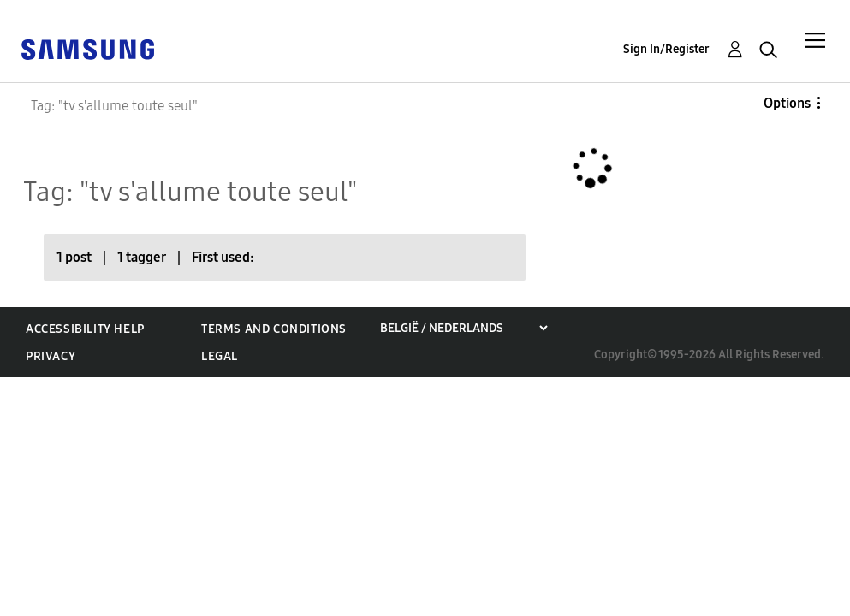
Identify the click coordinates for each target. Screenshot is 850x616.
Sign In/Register (666, 49)
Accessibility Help (85, 329)
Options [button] (787, 103)
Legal (220, 356)
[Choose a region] (464, 328)
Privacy (51, 356)
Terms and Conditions (274, 329)
